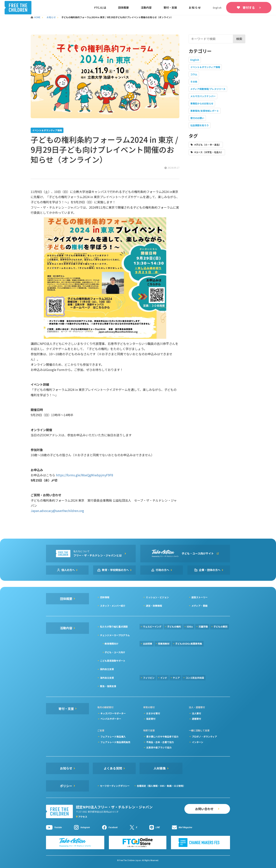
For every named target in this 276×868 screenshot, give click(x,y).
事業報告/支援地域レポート (205, 111)
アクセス (83, 817)
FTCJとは (100, 7)
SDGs (190, 626)
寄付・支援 (170, 7)
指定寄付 (151, 719)
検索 (239, 39)
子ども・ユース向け (115, 652)
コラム (194, 74)
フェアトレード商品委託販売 (115, 742)
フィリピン (149, 678)
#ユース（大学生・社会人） (209, 152)
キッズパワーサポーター (113, 713)
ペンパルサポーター (111, 719)
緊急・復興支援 (108, 686)
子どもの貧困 (220, 626)
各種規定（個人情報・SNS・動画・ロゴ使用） (161, 786)
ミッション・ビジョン (157, 597)
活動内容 (146, 7)
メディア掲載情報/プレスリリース (208, 89)
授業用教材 (164, 644)
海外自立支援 (107, 678)
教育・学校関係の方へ (115, 570)
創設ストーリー (200, 597)
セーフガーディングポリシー (115, 786)
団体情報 (105, 597)
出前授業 (148, 644)
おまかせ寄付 (153, 713)
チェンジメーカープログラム (115, 635)
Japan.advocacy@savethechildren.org (57, 511)
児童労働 (203, 626)
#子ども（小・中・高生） (208, 145)
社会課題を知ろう (200, 125)
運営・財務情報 (154, 606)
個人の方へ (68, 570)
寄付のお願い (197, 118)
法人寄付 (196, 713)
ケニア (176, 678)
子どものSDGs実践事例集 (189, 644)
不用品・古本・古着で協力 (160, 742)
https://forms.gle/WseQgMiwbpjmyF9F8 (85, 475)
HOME (36, 17)
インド (164, 678)
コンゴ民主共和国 (195, 678)
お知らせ (195, 7)
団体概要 (123, 7)
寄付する (249, 7)
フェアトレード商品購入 (113, 736)
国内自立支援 (107, 669)
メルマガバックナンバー (203, 96)
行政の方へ (163, 570)
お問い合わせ (204, 809)
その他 (194, 82)
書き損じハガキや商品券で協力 (162, 736)
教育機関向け (112, 644)
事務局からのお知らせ (202, 103)
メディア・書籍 (199, 606)
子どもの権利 (174, 626)
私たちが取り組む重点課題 (114, 626)
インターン (198, 742)
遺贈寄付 (196, 719)
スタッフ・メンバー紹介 (113, 606)
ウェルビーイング (152, 626)
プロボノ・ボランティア (204, 736)
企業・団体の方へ (210, 570)
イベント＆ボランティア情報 (205, 67)
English (195, 60)
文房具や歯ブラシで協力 (159, 747)
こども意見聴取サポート (113, 661)
